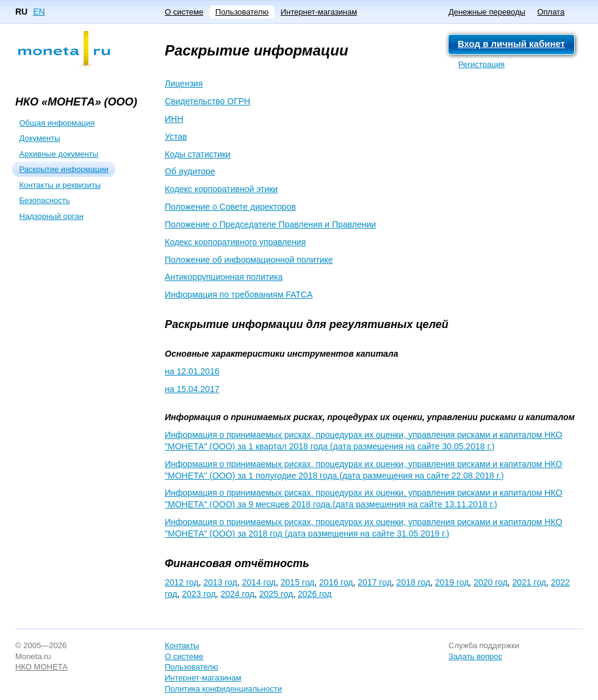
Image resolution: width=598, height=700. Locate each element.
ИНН (174, 119)
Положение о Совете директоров (230, 207)
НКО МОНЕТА (41, 667)
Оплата (551, 12)
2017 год (374, 582)
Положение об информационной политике (249, 260)
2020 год (490, 582)
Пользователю (242, 12)
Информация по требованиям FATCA (239, 295)
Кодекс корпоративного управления (235, 242)
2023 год (199, 594)
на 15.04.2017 (192, 389)
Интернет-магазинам (319, 12)
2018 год (413, 582)
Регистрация (481, 64)
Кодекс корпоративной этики (221, 189)
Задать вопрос (475, 656)
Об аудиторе (190, 171)
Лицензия (184, 84)
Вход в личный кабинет (511, 44)
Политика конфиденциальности (223, 689)
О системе (184, 12)
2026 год (315, 594)
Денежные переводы (487, 12)
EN (39, 12)
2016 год (336, 582)
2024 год (238, 594)
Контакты (182, 645)
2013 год (220, 582)
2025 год (276, 594)
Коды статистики (198, 154)
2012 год (182, 582)
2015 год (297, 582)
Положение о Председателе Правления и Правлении (270, 224)
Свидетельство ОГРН (207, 101)
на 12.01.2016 (192, 371)
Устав (176, 137)
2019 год (452, 582)
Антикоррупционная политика (224, 277)
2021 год (529, 582)
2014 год (259, 582)
